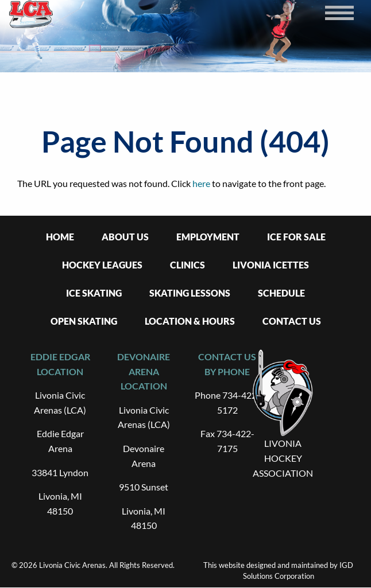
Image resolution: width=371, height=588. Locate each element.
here (201, 183)
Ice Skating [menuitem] (94, 293)
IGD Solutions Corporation (298, 571)
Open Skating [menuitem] (84, 321)
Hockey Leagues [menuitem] (102, 265)
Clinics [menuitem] (188, 265)
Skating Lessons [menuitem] (190, 293)
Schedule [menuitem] (281, 293)
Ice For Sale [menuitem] (296, 237)
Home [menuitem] (60, 237)
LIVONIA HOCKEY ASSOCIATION (283, 458)
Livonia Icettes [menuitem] (271, 265)
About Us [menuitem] (125, 237)
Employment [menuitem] (208, 237)
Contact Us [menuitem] (292, 321)
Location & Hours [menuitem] (190, 321)
